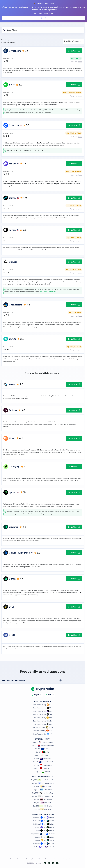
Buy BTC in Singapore (43, 765)
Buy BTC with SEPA (43, 786)
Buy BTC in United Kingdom (43, 746)
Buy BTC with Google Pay (43, 796)
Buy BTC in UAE (43, 752)
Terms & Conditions (17, 859)
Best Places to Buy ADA (43, 721)
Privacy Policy (31, 859)
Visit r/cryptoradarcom (43, 13)
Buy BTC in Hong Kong (43, 768)
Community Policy (61, 859)
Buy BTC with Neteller (43, 806)
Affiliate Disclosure (45, 859)
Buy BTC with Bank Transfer (43, 780)
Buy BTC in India (43, 772)
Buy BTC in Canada (43, 755)
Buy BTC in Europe (43, 749)
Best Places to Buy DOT (43, 724)
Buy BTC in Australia (43, 759)
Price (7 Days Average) (72, 41)
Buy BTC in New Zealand (43, 762)
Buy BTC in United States (43, 742)
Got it (43, 18)
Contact (72, 859)
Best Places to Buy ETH (43, 708)
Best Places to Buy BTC (43, 705)
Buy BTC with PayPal (43, 790)
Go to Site (74, 51)
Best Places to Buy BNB (43, 718)
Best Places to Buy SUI (43, 734)
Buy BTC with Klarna (43, 799)
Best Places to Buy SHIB (43, 731)
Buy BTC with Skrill (43, 803)
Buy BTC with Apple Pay (43, 793)
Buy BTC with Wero (43, 809)
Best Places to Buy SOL (43, 711)
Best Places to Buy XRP (43, 714)
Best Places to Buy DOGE (43, 727)
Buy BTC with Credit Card (43, 783)
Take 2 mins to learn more (48, 292)
